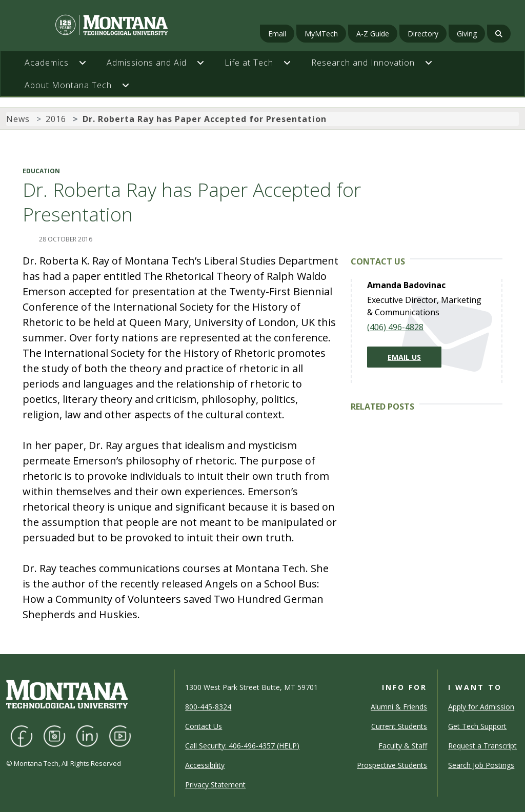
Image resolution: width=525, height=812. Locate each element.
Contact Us (204, 726)
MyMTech (321, 34)
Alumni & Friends (399, 707)
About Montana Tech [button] (68, 85)
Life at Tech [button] (249, 63)
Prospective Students (392, 765)
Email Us (404, 357)
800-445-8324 (208, 707)
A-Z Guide (373, 34)
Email (277, 34)
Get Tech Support (477, 726)
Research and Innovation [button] (363, 63)
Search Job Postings (481, 765)
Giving (467, 34)
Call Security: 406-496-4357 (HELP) (242, 746)
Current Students (399, 726)
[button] (88, 63)
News (18, 119)
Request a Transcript (482, 746)
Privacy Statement (215, 785)
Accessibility (205, 765)
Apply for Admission (481, 707)
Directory (423, 34)
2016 (56, 119)
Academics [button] (47, 63)
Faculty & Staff (403, 746)
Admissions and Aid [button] (147, 63)
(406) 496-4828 (395, 327)
